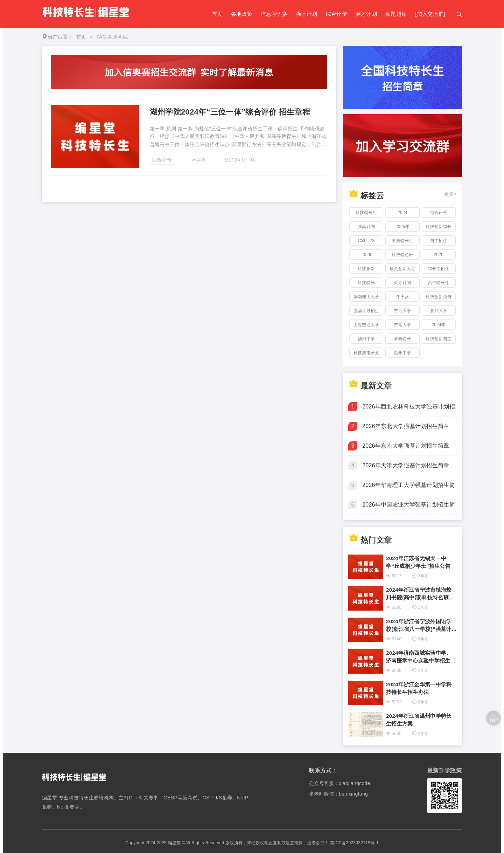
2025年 (402, 227)
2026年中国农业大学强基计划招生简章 (409, 508)
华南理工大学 (366, 297)
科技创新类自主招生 (439, 298)
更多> (450, 194)
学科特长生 (402, 241)
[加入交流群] (430, 14)
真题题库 (396, 14)
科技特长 (366, 283)
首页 (217, 14)
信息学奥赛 (274, 14)
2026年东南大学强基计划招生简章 (406, 446)
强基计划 (306, 14)
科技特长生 (366, 213)
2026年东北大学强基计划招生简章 (406, 426)
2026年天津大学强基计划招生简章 (406, 465)
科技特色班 (402, 255)
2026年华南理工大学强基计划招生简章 (409, 488)
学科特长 (402, 339)
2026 (366, 255)
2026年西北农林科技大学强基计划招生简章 (409, 410)
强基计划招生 (366, 311)
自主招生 (439, 241)
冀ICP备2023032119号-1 (354, 843)
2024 (402, 213)
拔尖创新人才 (402, 269)
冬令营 (403, 297)
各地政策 (242, 14)
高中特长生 (439, 283)
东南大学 (402, 325)
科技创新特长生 (439, 228)
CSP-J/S (366, 241)
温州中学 (402, 353)
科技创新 (366, 269)
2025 (439, 255)
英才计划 (366, 14)
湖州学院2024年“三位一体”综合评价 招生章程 (230, 112)
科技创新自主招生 (439, 340)
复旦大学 (439, 311)
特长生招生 (439, 269)
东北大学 (402, 311)
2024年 (439, 325)
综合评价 (337, 14)
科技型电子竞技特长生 (366, 354)
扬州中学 (366, 339)
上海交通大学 (366, 325)
